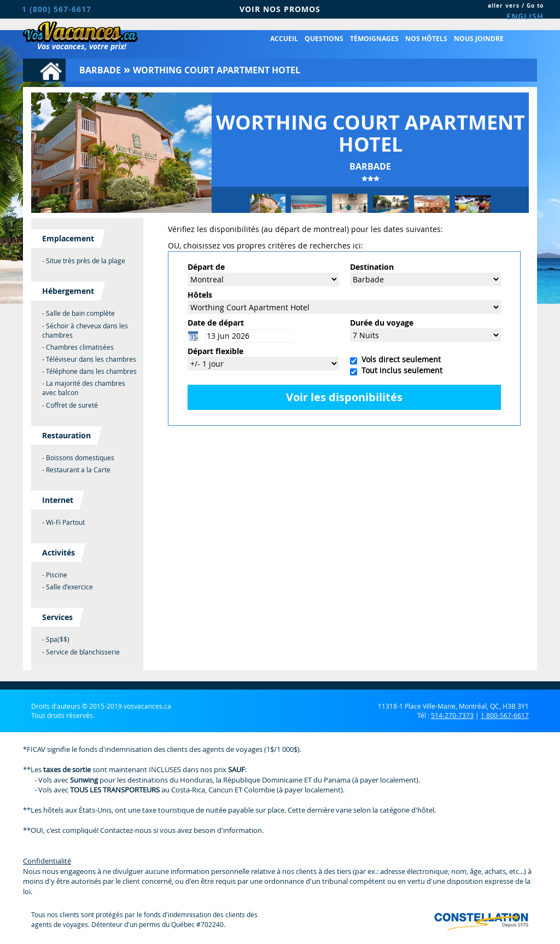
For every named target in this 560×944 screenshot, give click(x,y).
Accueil (284, 39)
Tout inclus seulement (400, 370)
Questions (324, 39)
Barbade (100, 70)
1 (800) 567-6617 (57, 9)
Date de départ (216, 323)
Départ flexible (215, 351)
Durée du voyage (382, 323)
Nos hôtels (426, 39)
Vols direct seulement (399, 359)
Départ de (206, 267)
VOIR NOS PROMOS (280, 9)
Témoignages (374, 39)
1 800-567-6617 (505, 715)
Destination (372, 267)
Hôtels (200, 295)
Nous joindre (479, 39)
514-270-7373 (452, 715)
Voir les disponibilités (344, 397)
